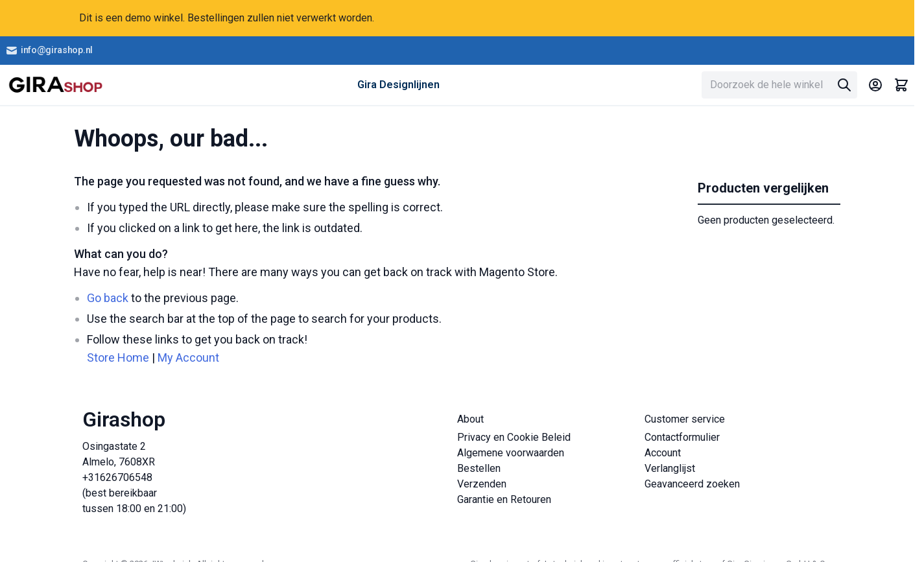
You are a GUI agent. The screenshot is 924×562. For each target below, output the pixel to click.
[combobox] (779, 85)
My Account (188, 357)
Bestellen (479, 468)
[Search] (844, 85)
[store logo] (55, 85)
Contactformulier (682, 437)
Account (663, 453)
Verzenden (482, 484)
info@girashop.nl (49, 51)
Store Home (118, 357)
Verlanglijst (670, 468)
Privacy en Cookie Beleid (514, 437)
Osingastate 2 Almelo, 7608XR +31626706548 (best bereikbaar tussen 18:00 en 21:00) (134, 477)
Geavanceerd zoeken (692, 484)
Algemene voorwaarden (511, 453)
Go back (108, 298)
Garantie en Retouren (504, 499)
